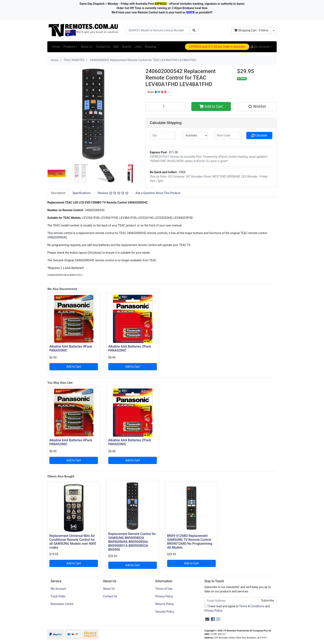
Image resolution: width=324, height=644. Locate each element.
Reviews (113, 193)
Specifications (82, 193)
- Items (251, 30)
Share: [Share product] (157, 92)
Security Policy (165, 612)
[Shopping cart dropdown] (274, 30)
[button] (261, 47)
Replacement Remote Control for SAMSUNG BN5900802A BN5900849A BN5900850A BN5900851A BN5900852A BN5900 (132, 542)
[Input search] (158, 30)
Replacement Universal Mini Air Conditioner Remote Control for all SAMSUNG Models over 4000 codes (73, 542)
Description (58, 193)
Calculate (259, 135)
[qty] (163, 136)
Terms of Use (164, 589)
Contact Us (103, 47)
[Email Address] (232, 601)
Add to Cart (211, 107)
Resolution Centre (62, 604)
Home (56, 47)
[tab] (58, 193)
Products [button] (69, 47)
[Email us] (207, 619)
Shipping (150, 47)
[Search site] (194, 30)
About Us (86, 47)
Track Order (58, 596)
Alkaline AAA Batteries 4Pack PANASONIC (71, 348)
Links (138, 47)
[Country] (195, 136)
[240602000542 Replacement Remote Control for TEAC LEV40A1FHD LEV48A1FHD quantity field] (165, 107)
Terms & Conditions (252, 606)
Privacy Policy (164, 596)
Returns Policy (165, 604)
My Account (58, 589)
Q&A (116, 47)
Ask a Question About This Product (158, 193)
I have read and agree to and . (237, 608)
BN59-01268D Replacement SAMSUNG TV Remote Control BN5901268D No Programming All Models (190, 542)
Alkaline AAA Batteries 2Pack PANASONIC (130, 348)
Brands (127, 47)
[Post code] (227, 136)
